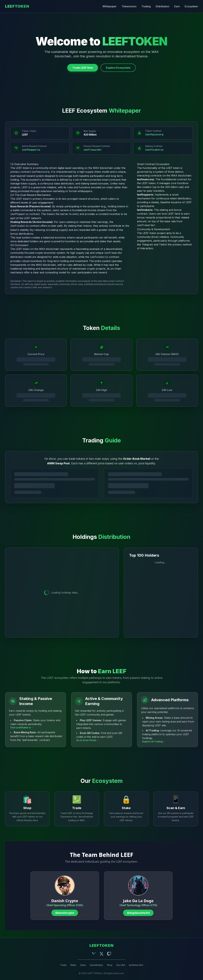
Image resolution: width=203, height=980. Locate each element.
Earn (177, 6)
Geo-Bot (121, 965)
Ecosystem (191, 6)
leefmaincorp (154, 135)
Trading (146, 6)
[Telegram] (94, 954)
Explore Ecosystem (118, 68)
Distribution (162, 6)
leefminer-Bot (136, 965)
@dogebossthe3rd (138, 913)
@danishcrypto (65, 913)
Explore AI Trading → (154, 741)
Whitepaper (110, 6)
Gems (83, 965)
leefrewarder (93, 150)
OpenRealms (96, 965)
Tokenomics (129, 6)
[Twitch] (109, 954)
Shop (110, 965)
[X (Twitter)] (101, 954)
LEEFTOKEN (17, 6)
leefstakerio (154, 150)
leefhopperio (31, 150)
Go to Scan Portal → (88, 740)
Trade (63, 965)
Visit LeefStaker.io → (22, 727)
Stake (73, 965)
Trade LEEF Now (83, 68)
